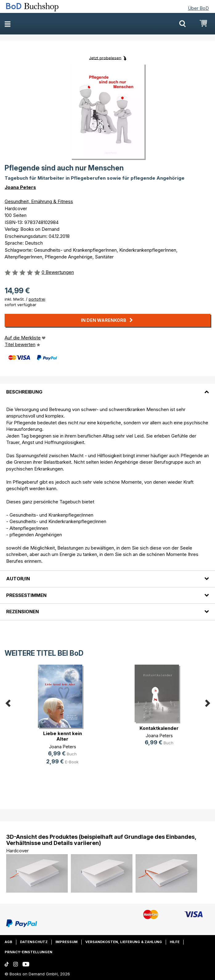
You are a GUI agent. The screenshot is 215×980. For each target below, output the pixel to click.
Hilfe (175, 942)
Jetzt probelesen (105, 58)
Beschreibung (24, 392)
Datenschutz (34, 942)
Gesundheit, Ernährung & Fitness (39, 201)
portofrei (37, 299)
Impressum (67, 942)
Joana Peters (20, 187)
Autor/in (18, 579)
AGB (8, 942)
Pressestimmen (26, 595)
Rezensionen (22, 612)
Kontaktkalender (159, 728)
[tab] (107, 388)
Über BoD (198, 8)
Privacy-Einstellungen (28, 952)
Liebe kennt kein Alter (63, 736)
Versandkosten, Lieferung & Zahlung (124, 942)
